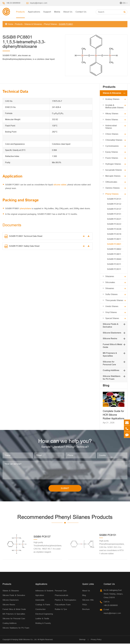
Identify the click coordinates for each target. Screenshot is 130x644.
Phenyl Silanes (50, 24)
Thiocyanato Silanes (114, 300)
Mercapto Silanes (113, 176)
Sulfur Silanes (111, 294)
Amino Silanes (112, 120)
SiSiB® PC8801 (66, 24)
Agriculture (40, 596)
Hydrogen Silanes (113, 164)
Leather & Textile (42, 619)
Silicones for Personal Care (14, 619)
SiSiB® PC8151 (114, 214)
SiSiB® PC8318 (114, 234)
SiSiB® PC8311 (114, 264)
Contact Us (81, 12)
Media (57, 12)
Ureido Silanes (112, 306)
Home (10, 24)
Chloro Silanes (112, 134)
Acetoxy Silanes (112, 99)
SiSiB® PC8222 (114, 224)
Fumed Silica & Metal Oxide (14, 610)
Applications (34, 12)
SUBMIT (65, 489)
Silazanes (110, 276)
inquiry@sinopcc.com (39, 3)
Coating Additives (111, 370)
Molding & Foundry (43, 624)
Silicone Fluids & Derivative (14, 596)
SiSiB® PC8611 (114, 239)
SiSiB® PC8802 (114, 249)
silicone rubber (60, 185)
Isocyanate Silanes (114, 170)
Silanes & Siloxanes (33, 24)
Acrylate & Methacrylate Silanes (114, 106)
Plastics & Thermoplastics (65, 600)
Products (20, 12)
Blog (106, 385)
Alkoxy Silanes (112, 114)
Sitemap (82, 640)
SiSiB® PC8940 (114, 259)
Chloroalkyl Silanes (114, 140)
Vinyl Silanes (111, 312)
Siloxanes (110, 288)
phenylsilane (25, 208)
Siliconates (110, 282)
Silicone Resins (110, 339)
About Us (68, 12)
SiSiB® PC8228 (114, 229)
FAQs (85, 605)
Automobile (40, 600)
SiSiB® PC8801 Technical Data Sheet (23, 236)
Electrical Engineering (44, 614)
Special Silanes (112, 318)
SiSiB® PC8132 (114, 204)
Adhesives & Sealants (44, 591)
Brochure (86, 610)
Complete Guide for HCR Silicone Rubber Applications (114, 415)
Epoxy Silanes (112, 152)
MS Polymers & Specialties (14, 614)
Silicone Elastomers (112, 333)
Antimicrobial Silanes (111, 127)
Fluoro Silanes (112, 158)
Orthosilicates (111, 182)
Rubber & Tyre (61, 610)
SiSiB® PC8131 (114, 199)
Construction (40, 610)
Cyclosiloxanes (112, 146)
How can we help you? (65, 441)
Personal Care (61, 591)
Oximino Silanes (112, 188)
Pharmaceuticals (62, 596)
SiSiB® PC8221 (114, 219)
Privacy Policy (96, 640)
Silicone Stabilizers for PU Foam (16, 628)
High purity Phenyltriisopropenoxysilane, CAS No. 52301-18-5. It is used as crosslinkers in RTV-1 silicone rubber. (112, 548)
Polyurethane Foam (63, 605)
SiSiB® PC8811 (114, 254)
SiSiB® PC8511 (114, 269)
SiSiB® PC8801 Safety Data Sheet (22, 246)
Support (47, 12)
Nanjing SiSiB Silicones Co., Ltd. (25, 640)
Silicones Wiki (88, 600)
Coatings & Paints (43, 605)
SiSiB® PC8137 (114, 209)
